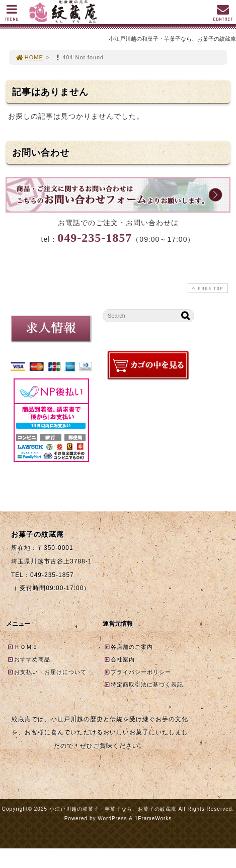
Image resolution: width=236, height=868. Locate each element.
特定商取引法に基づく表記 (143, 685)
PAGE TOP (207, 288)
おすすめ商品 (29, 659)
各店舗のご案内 (128, 647)
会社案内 (119, 659)
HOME (29, 57)
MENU (12, 15)
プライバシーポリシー (137, 672)
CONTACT (223, 15)
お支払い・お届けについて (47, 672)
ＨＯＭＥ (23, 647)
